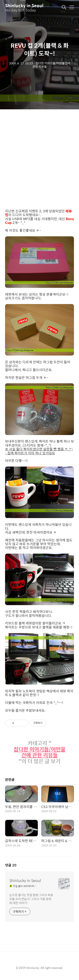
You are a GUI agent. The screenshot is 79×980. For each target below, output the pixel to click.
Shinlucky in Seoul (24, 5)
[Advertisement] (39, 159)
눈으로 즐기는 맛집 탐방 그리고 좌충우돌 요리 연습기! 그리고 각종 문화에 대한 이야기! (31, 899)
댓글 (11, 865)
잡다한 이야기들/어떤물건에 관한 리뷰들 (40, 752)
